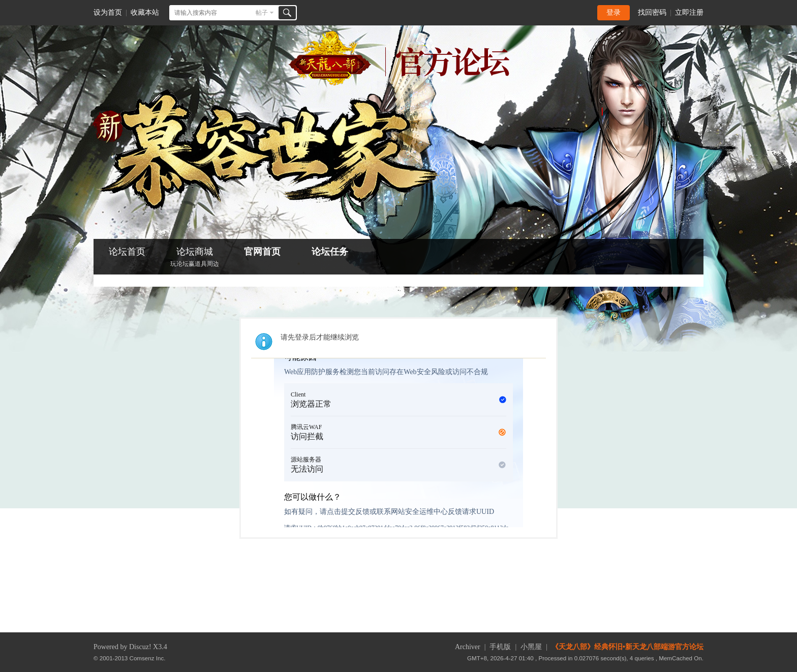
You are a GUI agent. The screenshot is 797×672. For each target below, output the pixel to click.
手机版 (500, 647)
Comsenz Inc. (148, 658)
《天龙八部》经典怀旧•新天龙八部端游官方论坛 (627, 647)
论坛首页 (127, 252)
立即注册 (689, 12)
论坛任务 (330, 252)
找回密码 (652, 12)
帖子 (262, 13)
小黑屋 (531, 647)
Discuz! (140, 647)
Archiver (468, 647)
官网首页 (262, 252)
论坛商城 (195, 258)
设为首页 (108, 12)
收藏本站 (145, 12)
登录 (614, 12)
